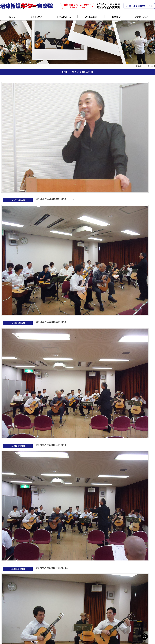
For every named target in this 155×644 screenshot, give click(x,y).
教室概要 (116, 17)
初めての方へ (37, 17)
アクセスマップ (141, 17)
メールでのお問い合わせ (139, 6)
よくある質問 (91, 17)
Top (145, 637)
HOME (12, 17)
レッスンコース (64, 17)
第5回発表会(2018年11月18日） (55, 199)
